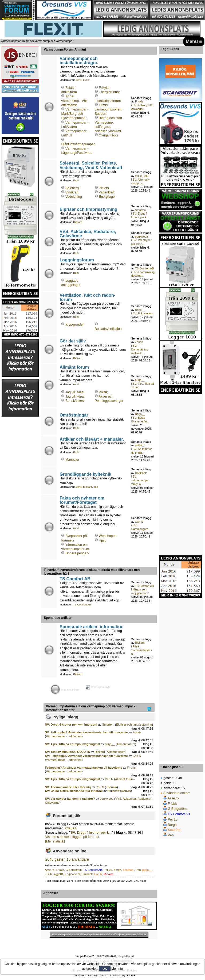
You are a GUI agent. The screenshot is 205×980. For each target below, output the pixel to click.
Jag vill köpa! (75, 396)
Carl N (139, 522)
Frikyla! (104, 88)
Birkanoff (113, 791)
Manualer (72, 460)
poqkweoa (141, 237)
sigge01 (58, 874)
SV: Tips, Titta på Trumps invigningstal (73, 744)
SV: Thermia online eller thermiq (68, 787)
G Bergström (74, 870)
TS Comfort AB (145, 268)
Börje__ (140, 310)
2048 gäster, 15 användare (67, 859)
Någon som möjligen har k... (141, 591)
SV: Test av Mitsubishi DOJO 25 (68, 752)
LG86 (48, 874)
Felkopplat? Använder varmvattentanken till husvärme (84, 768)
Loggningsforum (77, 260)
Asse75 (50, 870)
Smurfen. (141, 210)
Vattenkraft (107, 192)
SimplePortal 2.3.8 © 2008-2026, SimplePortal (104, 956)
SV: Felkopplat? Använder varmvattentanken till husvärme (86, 732)
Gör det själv (73, 341)
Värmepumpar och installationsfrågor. (79, 60)
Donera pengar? (77, 553)
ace (96, 487)
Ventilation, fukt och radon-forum (87, 297)
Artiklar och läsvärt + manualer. (92, 439)
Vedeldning (74, 197)
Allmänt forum (74, 367)
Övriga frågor (109, 135)
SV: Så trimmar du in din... (142, 451)
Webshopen (108, 536)
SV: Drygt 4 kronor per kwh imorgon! (71, 724)
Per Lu (108, 870)
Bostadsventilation (108, 329)
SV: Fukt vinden (143, 313)
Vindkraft (72, 192)
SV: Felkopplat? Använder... (142, 107)
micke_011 (142, 176)
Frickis (139, 101)
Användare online (176, 793)
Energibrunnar (109, 92)
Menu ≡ (194, 41)
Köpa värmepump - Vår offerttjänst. (74, 101)
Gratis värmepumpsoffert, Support (109, 109)
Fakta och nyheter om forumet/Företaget (82, 500)
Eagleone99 (72, 874)
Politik (103, 392)
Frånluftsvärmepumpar (78, 144)
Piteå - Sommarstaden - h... (142, 650)
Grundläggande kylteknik (85, 474)
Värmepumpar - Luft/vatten (64, 736)
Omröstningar (74, 415)
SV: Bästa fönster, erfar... (140, 420)
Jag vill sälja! (75, 392)
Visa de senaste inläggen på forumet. (73, 837)
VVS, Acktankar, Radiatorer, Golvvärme (88, 234)
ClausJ (71, 828)
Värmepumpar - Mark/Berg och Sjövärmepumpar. (75, 114)
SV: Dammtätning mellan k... (140, 349)
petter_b (140, 445)
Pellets (104, 188)
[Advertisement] (20, 497)
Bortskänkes (75, 401)
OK (105, 969)
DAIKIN (126, 791)
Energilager (107, 197)
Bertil (79, 80)
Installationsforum (108, 101)
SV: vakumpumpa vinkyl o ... (140, 480)
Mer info (117, 969)
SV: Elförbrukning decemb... (143, 274)
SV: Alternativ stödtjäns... (141, 181)
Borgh (117, 870)
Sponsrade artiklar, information (92, 627)
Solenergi (72, 188)
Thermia (111, 787)
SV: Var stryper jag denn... (141, 242)
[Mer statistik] (55, 841)
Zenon (139, 342)
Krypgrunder (75, 325)
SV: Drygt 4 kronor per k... (140, 215)
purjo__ (87, 80)
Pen (138, 870)
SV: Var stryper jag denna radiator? (70, 799)
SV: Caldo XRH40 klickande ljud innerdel (74, 791)
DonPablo (141, 473)
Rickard (78, 222)
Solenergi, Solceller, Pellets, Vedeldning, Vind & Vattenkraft (91, 165)
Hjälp (102, 540)
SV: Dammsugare (140, 527)
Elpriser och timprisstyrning (88, 209)
